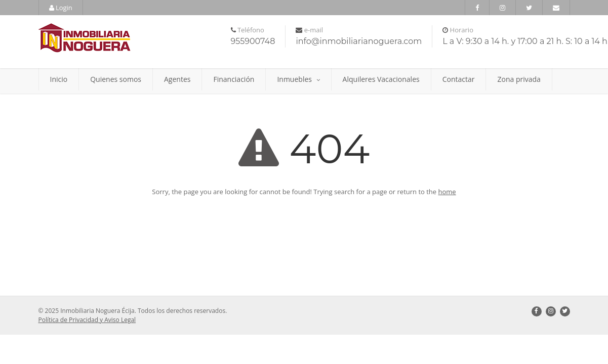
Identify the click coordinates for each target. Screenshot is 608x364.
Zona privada (519, 79)
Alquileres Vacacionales (381, 79)
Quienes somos (116, 79)
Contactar (459, 79)
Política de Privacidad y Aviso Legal (87, 320)
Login (61, 8)
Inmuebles (298, 79)
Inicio (59, 79)
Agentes (177, 79)
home (447, 192)
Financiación (234, 79)
